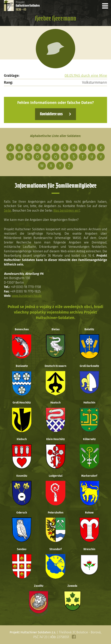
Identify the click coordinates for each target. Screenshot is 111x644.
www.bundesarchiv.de (27, 296)
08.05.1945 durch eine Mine (86, 76)
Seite (7, 211)
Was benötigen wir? (67, 211)
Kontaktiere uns (51, 114)
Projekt (28, 6)
